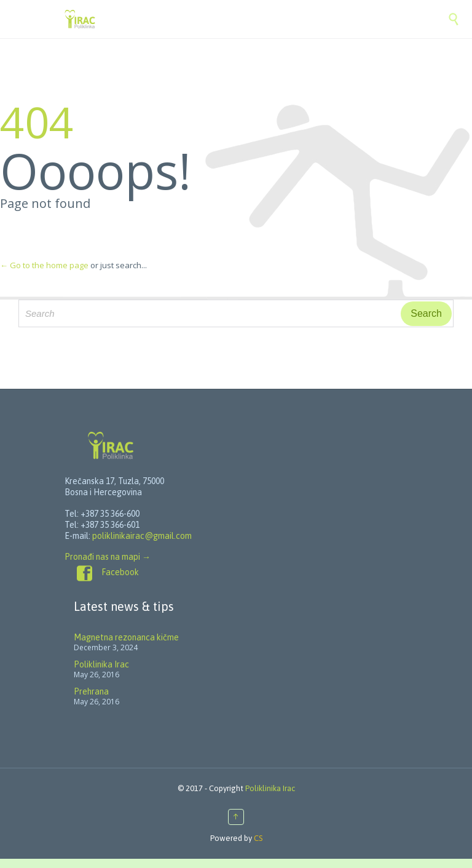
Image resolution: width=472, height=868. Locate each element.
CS (258, 838)
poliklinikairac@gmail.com (142, 536)
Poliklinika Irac (101, 664)
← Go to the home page (44, 265)
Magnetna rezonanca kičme (126, 637)
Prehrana (91, 691)
